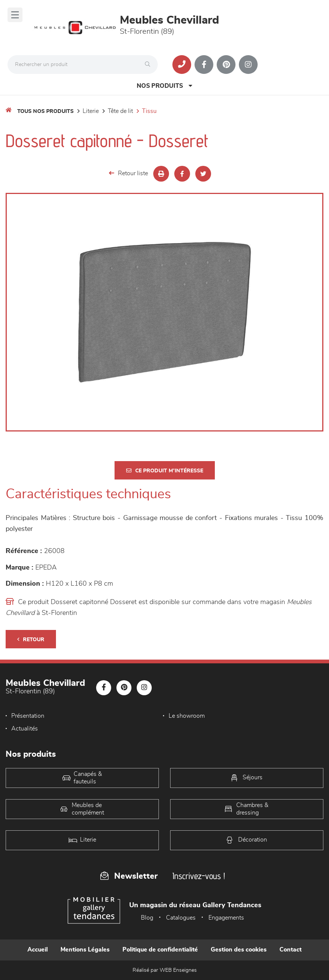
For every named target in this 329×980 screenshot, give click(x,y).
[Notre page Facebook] (204, 65)
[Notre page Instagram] (248, 65)
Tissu (149, 111)
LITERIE (91, 111)
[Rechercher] (149, 65)
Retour (31, 640)
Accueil (38, 950)
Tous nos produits (45, 111)
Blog (147, 918)
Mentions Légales (85, 950)
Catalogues (181, 918)
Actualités (25, 729)
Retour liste (128, 173)
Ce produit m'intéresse (165, 471)
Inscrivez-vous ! (199, 876)
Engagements (226, 918)
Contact (291, 950)
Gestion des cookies (239, 950)
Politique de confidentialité (160, 950)
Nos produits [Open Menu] (164, 86)
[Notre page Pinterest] (226, 65)
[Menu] (15, 15)
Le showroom (187, 716)
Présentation (28, 716)
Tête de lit (120, 111)
